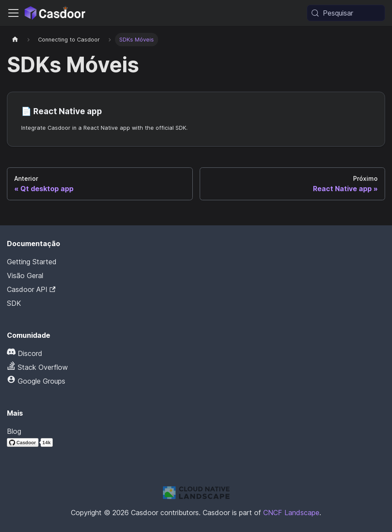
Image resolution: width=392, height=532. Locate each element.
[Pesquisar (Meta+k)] (346, 13)
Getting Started (32, 262)
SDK (14, 303)
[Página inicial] (15, 40)
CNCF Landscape (291, 513)
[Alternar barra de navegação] (13, 13)
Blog (14, 431)
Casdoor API (31, 289)
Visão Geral (25, 276)
